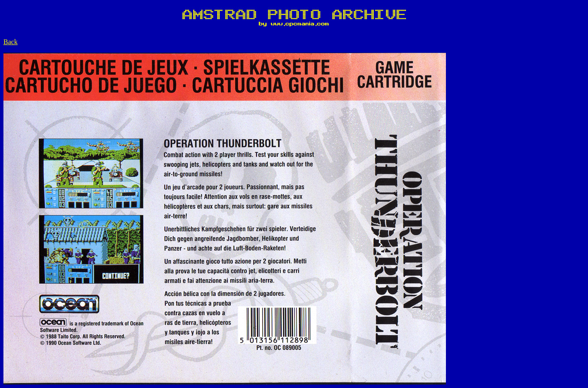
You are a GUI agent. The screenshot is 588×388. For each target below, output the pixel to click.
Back (11, 42)
